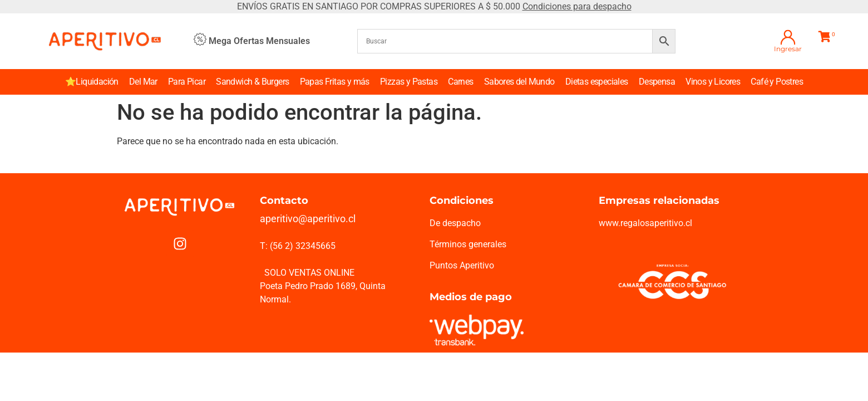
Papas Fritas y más (335, 82)
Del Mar (143, 82)
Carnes (460, 82)
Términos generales (468, 244)
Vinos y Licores (713, 82)
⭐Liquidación (92, 82)
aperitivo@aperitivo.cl (308, 219)
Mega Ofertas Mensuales (259, 41)
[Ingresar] (788, 37)
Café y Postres (777, 82)
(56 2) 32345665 (303, 246)
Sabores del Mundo (519, 82)
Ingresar (788, 49)
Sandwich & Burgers (252, 82)
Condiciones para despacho (577, 6)
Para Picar (187, 82)
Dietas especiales (597, 82)
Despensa (657, 82)
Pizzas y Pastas (409, 82)
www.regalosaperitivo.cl (645, 223)
